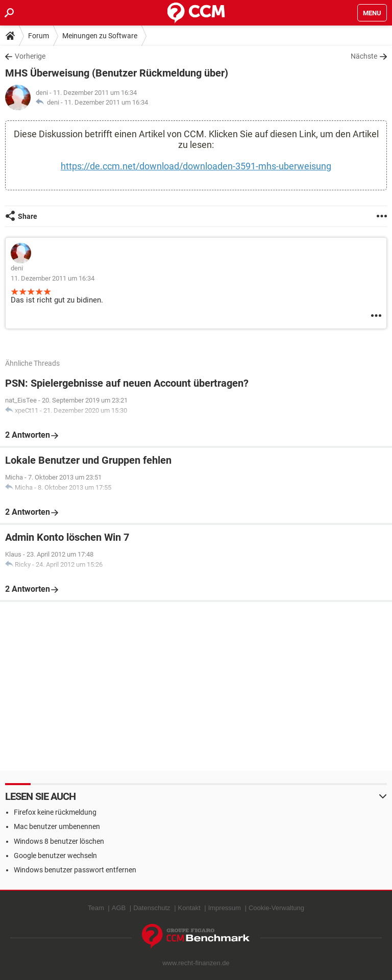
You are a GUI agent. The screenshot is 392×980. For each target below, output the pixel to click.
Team (96, 908)
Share (28, 216)
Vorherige (30, 56)
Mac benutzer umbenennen (57, 826)
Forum (39, 36)
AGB (119, 908)
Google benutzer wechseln (55, 856)
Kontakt (189, 908)
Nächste (364, 56)
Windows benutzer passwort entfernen (75, 870)
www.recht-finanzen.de (196, 963)
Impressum (225, 908)
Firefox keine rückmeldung (55, 812)
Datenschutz (152, 908)
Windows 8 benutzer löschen (59, 841)
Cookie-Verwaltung (276, 908)
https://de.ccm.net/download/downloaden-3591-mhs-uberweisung (196, 166)
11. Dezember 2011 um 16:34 (106, 102)
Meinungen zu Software (100, 36)
